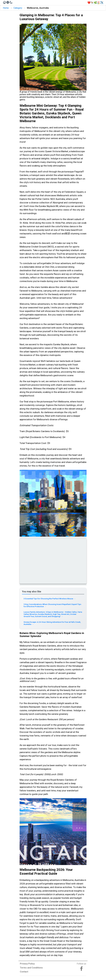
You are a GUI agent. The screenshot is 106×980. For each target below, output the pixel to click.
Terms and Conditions (31, 968)
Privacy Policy (27, 964)
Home (6, 8)
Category (18, 8)
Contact (24, 972)
